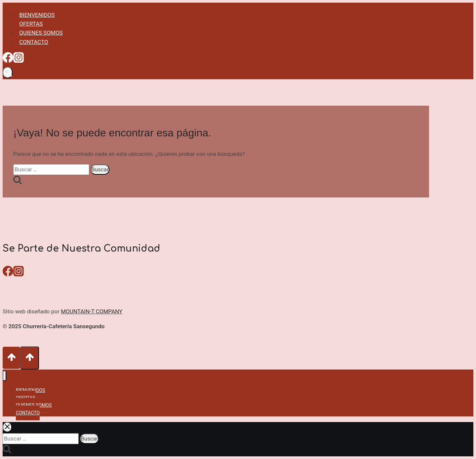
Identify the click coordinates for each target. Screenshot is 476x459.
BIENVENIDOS (37, 15)
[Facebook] (8, 60)
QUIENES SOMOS (41, 33)
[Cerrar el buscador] (7, 427)
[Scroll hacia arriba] (11, 358)
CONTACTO (34, 42)
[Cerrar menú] (4, 376)
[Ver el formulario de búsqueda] (8, 72)
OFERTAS (31, 24)
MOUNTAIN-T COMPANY (92, 311)
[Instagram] (19, 60)
